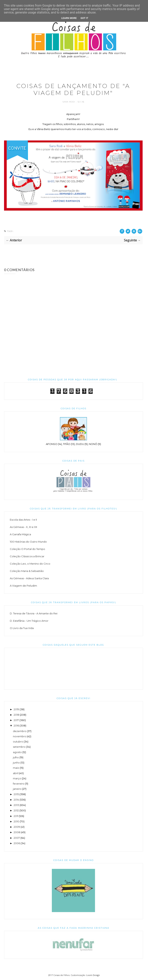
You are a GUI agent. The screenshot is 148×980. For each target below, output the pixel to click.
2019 (16, 709)
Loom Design (93, 975)
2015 (16, 794)
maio (16, 768)
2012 (16, 810)
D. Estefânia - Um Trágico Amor (29, 621)
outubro (18, 742)
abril (16, 773)
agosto (17, 752)
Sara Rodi (69, 102)
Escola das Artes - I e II (23, 520)
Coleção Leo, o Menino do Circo (30, 564)
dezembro (20, 731)
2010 (16, 821)
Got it (84, 18)
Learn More (69, 18)
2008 (17, 832)
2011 (16, 816)
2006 (17, 843)
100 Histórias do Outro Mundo (28, 542)
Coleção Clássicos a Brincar (27, 556)
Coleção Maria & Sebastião (27, 571)
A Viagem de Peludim (23, 586)
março (17, 778)
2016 (16, 725)
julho (16, 757)
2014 (16, 800)
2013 (16, 805)
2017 (16, 720)
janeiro (17, 789)
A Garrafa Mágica (20, 534)
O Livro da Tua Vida (22, 628)
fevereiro (19, 784)
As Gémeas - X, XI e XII (23, 527)
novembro (20, 736)
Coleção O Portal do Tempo (27, 549)
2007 (17, 838)
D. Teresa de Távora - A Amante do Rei (34, 613)
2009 (17, 827)
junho (16, 763)
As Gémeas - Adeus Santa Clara (29, 578)
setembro (19, 747)
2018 (16, 715)
